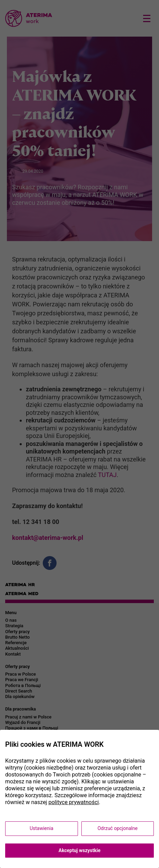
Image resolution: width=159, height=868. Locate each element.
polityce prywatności (73, 802)
